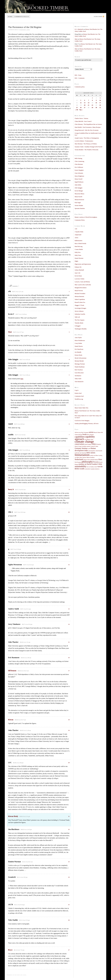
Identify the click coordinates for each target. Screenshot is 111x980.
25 (69, 905)
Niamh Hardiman (80, 367)
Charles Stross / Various (81, 118)
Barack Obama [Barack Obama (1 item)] (97, 432)
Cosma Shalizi (79, 249)
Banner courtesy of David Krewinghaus (86, 217)
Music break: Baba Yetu (81, 408)
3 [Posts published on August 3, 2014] (100, 98)
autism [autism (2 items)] (91, 432)
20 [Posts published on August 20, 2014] (85, 105)
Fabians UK (78, 267)
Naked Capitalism (80, 299)
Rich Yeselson (79, 370)
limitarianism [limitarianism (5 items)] (82, 455)
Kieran (11, 720)
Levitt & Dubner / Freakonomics (84, 141)
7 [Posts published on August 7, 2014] (89, 100)
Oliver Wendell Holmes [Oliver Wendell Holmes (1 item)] (93, 460)
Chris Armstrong (79, 161)
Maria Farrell (78, 197)
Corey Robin (78, 343)
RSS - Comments (80, 78)
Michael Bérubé (79, 361)
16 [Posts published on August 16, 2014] (96, 103)
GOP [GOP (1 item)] (89, 449)
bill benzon (12, 671)
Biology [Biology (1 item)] (80, 435)
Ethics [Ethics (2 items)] (94, 444)
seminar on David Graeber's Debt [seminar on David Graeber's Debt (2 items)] (90, 464)
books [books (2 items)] (85, 434)
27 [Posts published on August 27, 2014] (85, 107)
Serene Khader (79, 205)
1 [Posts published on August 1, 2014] (92, 98)
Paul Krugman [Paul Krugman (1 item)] (78, 462)
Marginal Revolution (81, 288)
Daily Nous (78, 255)
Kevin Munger (79, 191)
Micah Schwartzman (80, 358)
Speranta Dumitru (80, 208)
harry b (11, 489)
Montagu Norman (80, 364)
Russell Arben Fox (80, 302)
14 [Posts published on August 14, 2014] (89, 103)
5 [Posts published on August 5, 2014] (81, 100)
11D (76, 229)
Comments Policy (80, 220)
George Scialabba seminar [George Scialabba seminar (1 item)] (84, 446)
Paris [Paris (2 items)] (100, 459)
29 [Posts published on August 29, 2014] (92, 107)
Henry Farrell (78, 179)
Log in (77, 390)
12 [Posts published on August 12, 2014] (81, 103)
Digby (76, 261)
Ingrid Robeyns (79, 182)
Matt (10, 332)
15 (69, 642)
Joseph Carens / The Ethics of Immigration (87, 138)
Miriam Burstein (79, 296)
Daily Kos (78, 252)
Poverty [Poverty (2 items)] (96, 462)
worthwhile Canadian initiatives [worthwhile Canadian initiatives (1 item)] (92, 469)
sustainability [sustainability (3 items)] (80, 466)
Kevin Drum (78, 276)
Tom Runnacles (79, 382)
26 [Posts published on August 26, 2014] (81, 107)
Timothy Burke (79, 323)
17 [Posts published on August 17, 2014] (100, 103)
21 (69, 816)
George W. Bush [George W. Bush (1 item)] (94, 446)
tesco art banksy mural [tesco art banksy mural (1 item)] (92, 467)
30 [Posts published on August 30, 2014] (96, 107)
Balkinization (78, 241)
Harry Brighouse (79, 176)
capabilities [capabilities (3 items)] (80, 437)
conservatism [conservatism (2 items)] (79, 444)
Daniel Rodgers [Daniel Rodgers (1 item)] (88, 444)
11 (69, 549)
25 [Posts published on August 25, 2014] (77, 107)
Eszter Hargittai (79, 170)
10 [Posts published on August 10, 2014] (100, 100)
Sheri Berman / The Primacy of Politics (86, 144)
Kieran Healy (13, 816)
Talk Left (77, 317)
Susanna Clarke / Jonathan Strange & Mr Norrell (88, 147)
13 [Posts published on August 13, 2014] (85, 103)
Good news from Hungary (82, 421)
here (22, 379)
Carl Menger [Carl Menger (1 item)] (87, 439)
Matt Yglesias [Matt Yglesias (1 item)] (83, 457)
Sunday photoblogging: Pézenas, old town (87, 423)
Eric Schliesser (79, 167)
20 (69, 763)
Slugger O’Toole (79, 305)
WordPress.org (79, 399)
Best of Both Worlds (80, 243)
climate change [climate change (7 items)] (84, 442)
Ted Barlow (78, 376)
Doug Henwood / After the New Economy (87, 130)
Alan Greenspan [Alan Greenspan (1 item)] (85, 432)
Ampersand (78, 235)
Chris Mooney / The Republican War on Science (88, 124)
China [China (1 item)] (92, 439)
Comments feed (79, 396)
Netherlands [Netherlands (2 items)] (79, 459)
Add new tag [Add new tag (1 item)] (78, 432)
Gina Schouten (79, 173)
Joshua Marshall (79, 270)
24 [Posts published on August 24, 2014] (100, 105)
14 (69, 624)
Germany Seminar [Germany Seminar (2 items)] (81, 448)
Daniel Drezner (79, 258)
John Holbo (78, 185)
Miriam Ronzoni (79, 200)
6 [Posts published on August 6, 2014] (85, 100)
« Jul (77, 110)
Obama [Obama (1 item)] (85, 460)
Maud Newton (79, 291)
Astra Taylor (78, 338)
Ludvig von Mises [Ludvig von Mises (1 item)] (94, 455)
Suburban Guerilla (80, 314)
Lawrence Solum (79, 279)
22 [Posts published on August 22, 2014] (92, 105)
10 (69, 512)
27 (69, 950)
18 (69, 720)
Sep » (81, 110)
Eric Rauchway (79, 349)
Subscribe (98, 16)
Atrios (76, 238)
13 (69, 609)
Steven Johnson (79, 311)
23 (69, 862)
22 (69, 829)
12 (69, 565)
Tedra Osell (78, 379)
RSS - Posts (78, 75)
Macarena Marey (79, 194)
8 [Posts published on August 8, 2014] (92, 100)
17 (69, 671)
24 (69, 877)
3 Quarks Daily (79, 232)
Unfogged (78, 326)
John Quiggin (78, 188)
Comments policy (22, 17)
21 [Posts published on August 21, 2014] (89, 105)
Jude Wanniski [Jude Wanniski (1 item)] (83, 453)
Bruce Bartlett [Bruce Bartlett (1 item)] (90, 435)
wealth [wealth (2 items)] (82, 469)
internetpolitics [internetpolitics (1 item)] (92, 451)
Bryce (10, 950)
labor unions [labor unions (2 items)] (91, 453)
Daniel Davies (79, 346)
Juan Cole (78, 273)
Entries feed (78, 393)
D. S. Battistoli (79, 29)
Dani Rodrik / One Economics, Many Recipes (88, 127)
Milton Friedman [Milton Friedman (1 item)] (91, 457)
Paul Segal (78, 203)
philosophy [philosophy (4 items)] (87, 462)
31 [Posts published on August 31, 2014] (100, 107)
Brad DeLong (79, 246)
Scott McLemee (79, 373)
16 (69, 658)
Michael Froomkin (80, 293)
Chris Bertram (79, 164)
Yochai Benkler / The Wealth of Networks (87, 150)
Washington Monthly (81, 329)
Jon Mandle (78, 352)
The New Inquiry (80, 320)
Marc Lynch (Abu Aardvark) (83, 285)
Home (10, 17)
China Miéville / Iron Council (83, 121)
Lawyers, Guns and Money (82, 282)
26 (69, 920)
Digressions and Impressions (83, 264)
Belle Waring (78, 158)
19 (69, 730)
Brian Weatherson (80, 340)
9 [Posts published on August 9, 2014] (96, 100)
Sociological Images (80, 308)
